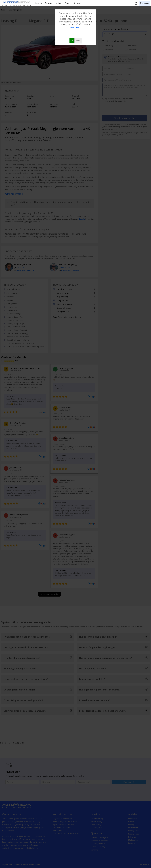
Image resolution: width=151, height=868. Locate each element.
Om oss (68, 3)
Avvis (78, 40)
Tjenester (49, 3)
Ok (72, 40)
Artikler (59, 3)
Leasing (39, 3)
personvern (75, 27)
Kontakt (77, 3)
